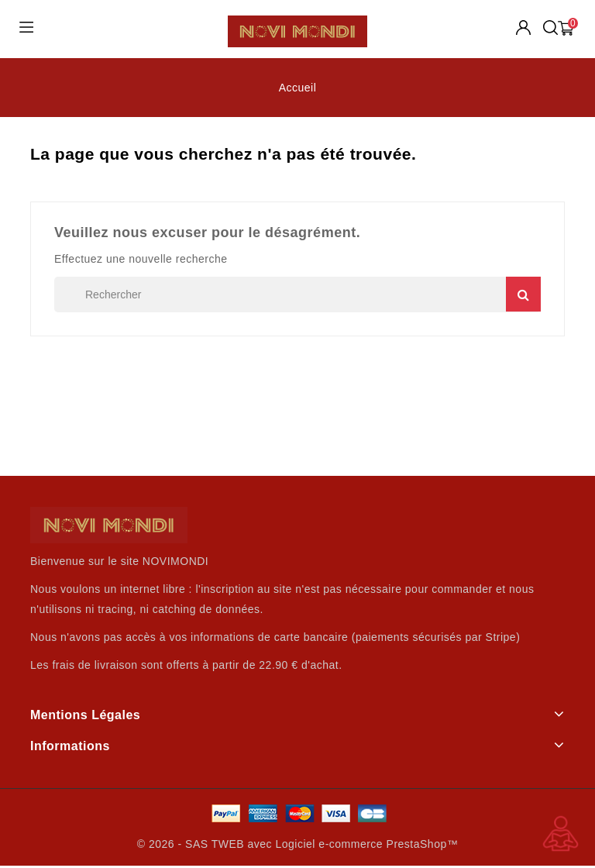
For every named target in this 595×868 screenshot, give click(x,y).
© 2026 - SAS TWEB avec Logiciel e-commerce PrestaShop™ (297, 844)
